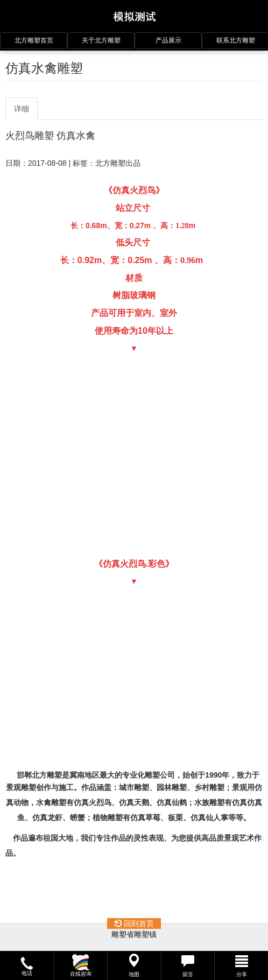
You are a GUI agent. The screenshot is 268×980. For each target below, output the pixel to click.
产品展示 (168, 40)
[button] (27, 965)
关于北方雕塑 (101, 40)
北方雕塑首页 (34, 40)
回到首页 (134, 923)
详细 (22, 109)
